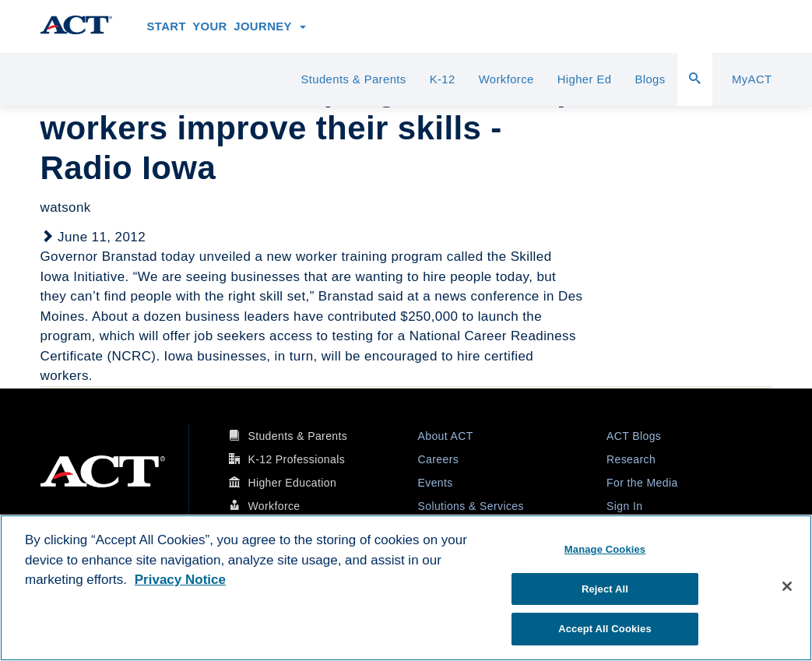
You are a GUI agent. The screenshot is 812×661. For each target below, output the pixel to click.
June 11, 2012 (102, 237)
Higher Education (292, 483)
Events (436, 483)
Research (631, 459)
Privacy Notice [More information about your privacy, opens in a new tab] (180, 580)
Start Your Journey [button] (227, 26)
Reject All (605, 589)
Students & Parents (353, 79)
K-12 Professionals (296, 459)
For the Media (642, 483)
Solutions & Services (471, 506)
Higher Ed (585, 79)
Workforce (506, 79)
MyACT (752, 79)
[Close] (787, 586)
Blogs (650, 79)
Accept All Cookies (605, 629)
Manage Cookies (605, 549)
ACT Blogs (634, 436)
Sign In (624, 506)
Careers (439, 459)
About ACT (446, 436)
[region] (406, 588)
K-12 (443, 79)
